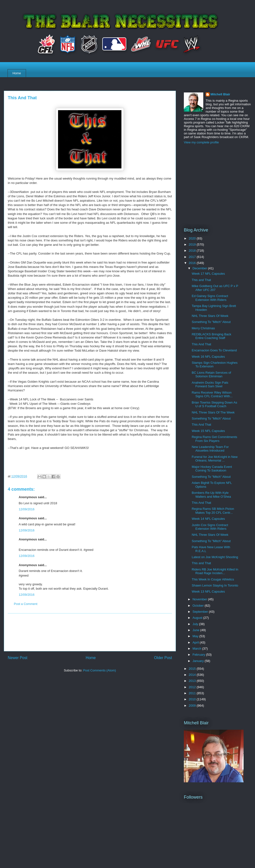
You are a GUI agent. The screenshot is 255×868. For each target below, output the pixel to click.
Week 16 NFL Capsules (208, 357)
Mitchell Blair (220, 94)
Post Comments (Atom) (99, 670)
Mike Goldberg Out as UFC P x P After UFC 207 (215, 288)
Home (17, 73)
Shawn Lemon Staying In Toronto (215, 585)
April (196, 642)
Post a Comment (26, 604)
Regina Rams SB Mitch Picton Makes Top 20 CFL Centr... (213, 511)
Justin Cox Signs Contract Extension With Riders (210, 527)
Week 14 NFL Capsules (208, 519)
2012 (193, 687)
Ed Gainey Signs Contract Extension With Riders (210, 298)
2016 (193, 263)
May (196, 636)
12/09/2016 (27, 509)
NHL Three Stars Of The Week (213, 412)
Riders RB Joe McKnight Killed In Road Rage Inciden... (215, 571)
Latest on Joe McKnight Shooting (215, 557)
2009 (193, 706)
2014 (193, 675)
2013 (193, 681)
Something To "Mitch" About (211, 322)
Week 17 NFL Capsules (208, 274)
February (199, 655)
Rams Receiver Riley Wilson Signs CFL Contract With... (212, 394)
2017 (193, 257)
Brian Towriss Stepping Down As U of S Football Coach (214, 404)
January (199, 661)
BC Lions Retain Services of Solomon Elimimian (211, 375)
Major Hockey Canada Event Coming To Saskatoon (212, 469)
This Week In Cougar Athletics (213, 579)
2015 (193, 669)
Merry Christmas (203, 328)
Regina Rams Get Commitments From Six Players (214, 439)
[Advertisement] (90, 632)
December (200, 268)
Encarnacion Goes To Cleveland (214, 350)
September (201, 612)
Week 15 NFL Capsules (208, 431)
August (198, 618)
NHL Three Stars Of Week (210, 316)
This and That (201, 280)
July (196, 624)
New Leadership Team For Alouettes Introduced (210, 449)
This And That (201, 344)
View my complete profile (201, 142)
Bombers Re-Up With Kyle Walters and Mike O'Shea (211, 495)
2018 (193, 251)
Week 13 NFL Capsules (208, 591)
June (196, 630)
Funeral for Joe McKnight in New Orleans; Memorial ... (215, 459)
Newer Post (18, 658)
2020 (193, 238)
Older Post (163, 658)
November (200, 599)
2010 (193, 699)
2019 (193, 244)
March (197, 649)
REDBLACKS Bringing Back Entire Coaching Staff (211, 336)
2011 (193, 693)
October (199, 606)
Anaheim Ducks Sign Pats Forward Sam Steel (210, 384)
